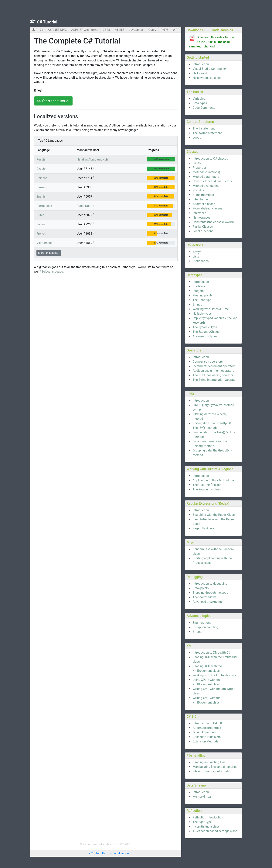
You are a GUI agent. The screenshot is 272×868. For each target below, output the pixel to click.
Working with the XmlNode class (214, 675)
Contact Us (98, 853)
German (42, 187)
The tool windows (204, 597)
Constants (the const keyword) (213, 222)
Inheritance (200, 199)
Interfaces (199, 213)
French (41, 234)
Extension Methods (206, 741)
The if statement (204, 128)
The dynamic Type (205, 327)
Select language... (53, 272)
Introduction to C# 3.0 (207, 723)
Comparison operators (208, 362)
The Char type (202, 300)
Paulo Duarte (85, 206)
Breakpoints (201, 588)
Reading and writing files (209, 762)
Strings (197, 304)
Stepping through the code (210, 593)
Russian (42, 159)
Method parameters (206, 177)
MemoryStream (203, 797)
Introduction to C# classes (210, 159)
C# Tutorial (47, 22)
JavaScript (136, 30)
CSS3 (106, 30)
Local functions (203, 231)
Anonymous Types (205, 336)
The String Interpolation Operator (215, 380)
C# (41, 30)
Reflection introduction (208, 817)
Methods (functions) (206, 172)
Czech (41, 169)
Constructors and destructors (212, 181)
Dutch (40, 215)
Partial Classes (203, 227)
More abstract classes (208, 208)
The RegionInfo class (207, 489)
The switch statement (207, 133)
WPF (176, 30)
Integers (198, 291)
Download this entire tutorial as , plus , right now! (212, 42)
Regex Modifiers (204, 528)
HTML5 (119, 30)
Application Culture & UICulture (213, 480)
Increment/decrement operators (214, 366)
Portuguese (44, 206)
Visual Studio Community (210, 69)
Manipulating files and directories (215, 767)
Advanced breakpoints (208, 602)
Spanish (42, 197)
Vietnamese (44, 243)
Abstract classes (204, 204)
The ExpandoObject (206, 332)
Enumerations (202, 623)
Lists (196, 256)
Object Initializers (204, 732)
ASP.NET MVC (57, 30)
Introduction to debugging (210, 584)
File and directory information (212, 771)
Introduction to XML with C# (211, 653)
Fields (197, 163)
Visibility (198, 190)
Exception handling (205, 627)
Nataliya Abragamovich (92, 159)
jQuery (152, 30)
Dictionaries (201, 261)
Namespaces (202, 218)
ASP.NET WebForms (85, 30)
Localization (121, 853)
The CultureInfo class (207, 485)
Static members (203, 195)
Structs (197, 632)
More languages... (49, 253)
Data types (200, 103)
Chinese (42, 178)
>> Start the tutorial (53, 101)
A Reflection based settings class (215, 831)
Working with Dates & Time (211, 309)
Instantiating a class (206, 827)
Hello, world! (201, 73)
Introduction (201, 64)
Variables (199, 99)
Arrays (197, 252)
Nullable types (202, 314)
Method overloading (206, 186)
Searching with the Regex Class (214, 515)
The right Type (202, 822)
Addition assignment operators (213, 371)
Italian (41, 224)
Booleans (199, 286)
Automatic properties (207, 728)
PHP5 (165, 30)
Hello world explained (207, 78)
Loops (197, 138)
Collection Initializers (207, 737)
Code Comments (204, 108)
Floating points (203, 295)
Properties (200, 168)
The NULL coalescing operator (213, 375)
